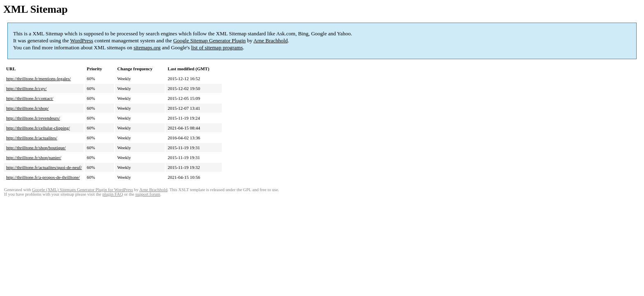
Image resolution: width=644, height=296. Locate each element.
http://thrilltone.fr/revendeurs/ (33, 118)
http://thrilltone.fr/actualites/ (32, 138)
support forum (148, 194)
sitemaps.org (147, 47)
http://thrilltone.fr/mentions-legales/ (38, 79)
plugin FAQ (113, 194)
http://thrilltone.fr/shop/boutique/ (36, 148)
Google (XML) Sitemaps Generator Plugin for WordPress (83, 190)
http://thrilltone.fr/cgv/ (26, 88)
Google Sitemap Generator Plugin (210, 40)
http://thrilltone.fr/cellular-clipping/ (38, 128)
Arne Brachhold (270, 40)
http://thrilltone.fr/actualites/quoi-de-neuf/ (44, 167)
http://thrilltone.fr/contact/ (30, 98)
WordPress (82, 40)
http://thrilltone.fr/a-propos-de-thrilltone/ (43, 177)
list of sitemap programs (217, 47)
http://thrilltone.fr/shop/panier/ (34, 157)
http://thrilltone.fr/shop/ (28, 108)
